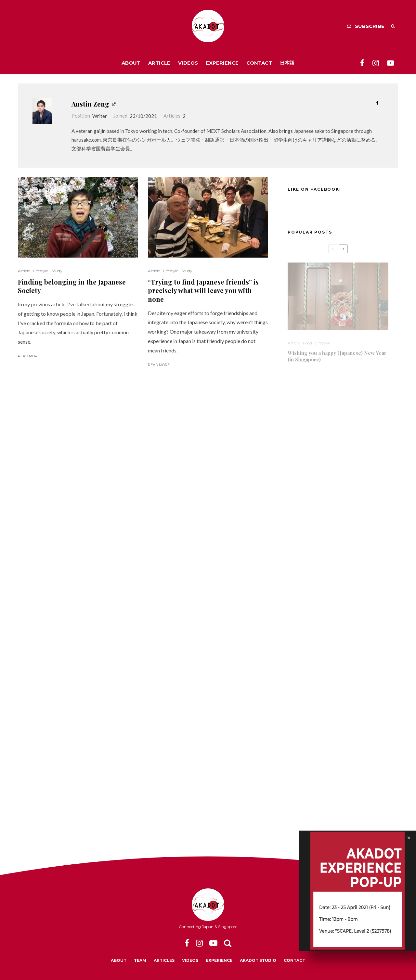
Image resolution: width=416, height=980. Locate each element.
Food (307, 340)
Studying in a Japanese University (327, 461)
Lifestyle (41, 271)
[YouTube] (390, 63)
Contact (259, 63)
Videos (188, 63)
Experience (222, 63)
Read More (29, 356)
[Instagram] (376, 63)
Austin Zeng (90, 104)
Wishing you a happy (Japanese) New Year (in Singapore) (337, 353)
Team (140, 960)
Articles (164, 960)
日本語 (287, 63)
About (131, 63)
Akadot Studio (258, 960)
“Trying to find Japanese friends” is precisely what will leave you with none (203, 291)
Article (159, 63)
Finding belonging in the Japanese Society (72, 286)
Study (57, 271)
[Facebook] (362, 63)
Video (325, 451)
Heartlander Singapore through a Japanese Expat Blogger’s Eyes (327, 560)
